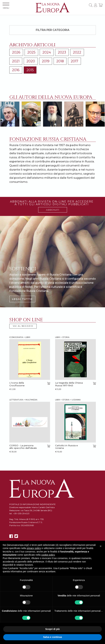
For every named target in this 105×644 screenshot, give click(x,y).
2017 (74, 61)
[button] (101, 546)
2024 (47, 52)
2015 (30, 70)
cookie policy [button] (48, 555)
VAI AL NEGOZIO (23, 326)
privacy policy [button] (34, 548)
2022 (77, 52)
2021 (16, 61)
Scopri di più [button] (52, 629)
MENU (6, 6)
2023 (62, 52)
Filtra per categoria (53, 30)
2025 (31, 52)
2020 (31, 61)
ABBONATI (53, 210)
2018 (60, 61)
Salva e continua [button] (52, 637)
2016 (16, 70)
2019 (46, 61)
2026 (16, 52)
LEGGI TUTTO (22, 299)
